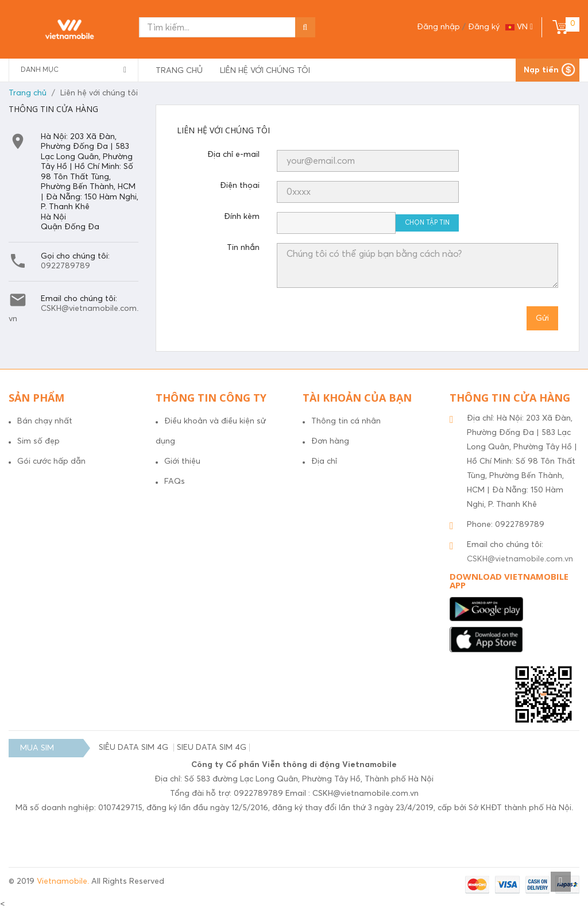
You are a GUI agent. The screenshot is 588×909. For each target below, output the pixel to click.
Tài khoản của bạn (357, 398)
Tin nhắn (243, 248)
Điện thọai (240, 186)
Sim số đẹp (38, 441)
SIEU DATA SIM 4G (212, 748)
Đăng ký (484, 27)
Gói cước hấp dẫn (51, 461)
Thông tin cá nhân (346, 421)
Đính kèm (242, 217)
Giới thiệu (182, 461)
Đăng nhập (440, 27)
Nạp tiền (541, 70)
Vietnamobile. (64, 881)
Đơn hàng (330, 441)
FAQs (175, 482)
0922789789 (65, 266)
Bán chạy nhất (45, 421)
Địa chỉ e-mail (233, 155)
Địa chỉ (324, 461)
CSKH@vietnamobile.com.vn (520, 559)
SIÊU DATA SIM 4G (135, 748)
